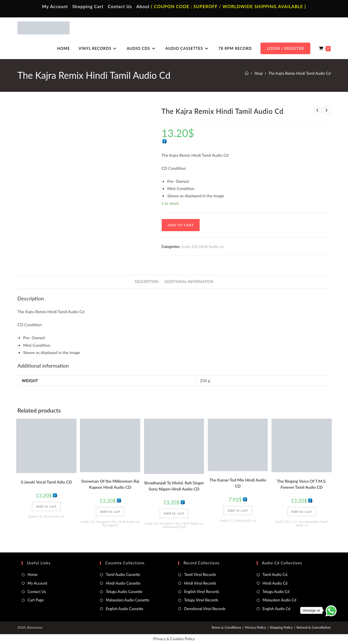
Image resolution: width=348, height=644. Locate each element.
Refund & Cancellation (313, 627)
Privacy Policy (255, 627)
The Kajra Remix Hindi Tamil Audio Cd (299, 73)
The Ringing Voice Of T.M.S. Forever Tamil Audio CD (302, 484)
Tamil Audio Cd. (275, 574)
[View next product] (327, 110)
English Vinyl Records (202, 592)
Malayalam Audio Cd (279, 600)
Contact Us (120, 6)
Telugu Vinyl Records (201, 600)
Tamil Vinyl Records (200, 574)
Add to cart (181, 225)
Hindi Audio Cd (275, 583)
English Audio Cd (276, 609)
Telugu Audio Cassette (124, 592)
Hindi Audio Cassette (123, 583)
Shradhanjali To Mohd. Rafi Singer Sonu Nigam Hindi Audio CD (174, 486)
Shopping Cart (88, 6)
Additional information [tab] (189, 282)
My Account (55, 6)
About (143, 6)
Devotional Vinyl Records (205, 609)
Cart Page (35, 600)
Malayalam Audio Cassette (127, 600)
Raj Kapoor (110, 525)
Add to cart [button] (46, 506)
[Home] (247, 73)
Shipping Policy (281, 627)
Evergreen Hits (106, 522)
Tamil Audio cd (54, 516)
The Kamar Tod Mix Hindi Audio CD (238, 483)
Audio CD (189, 247)
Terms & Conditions (226, 627)
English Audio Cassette (124, 609)
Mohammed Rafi (174, 527)
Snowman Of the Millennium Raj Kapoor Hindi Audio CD (110, 484)
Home (33, 574)
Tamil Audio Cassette (123, 574)
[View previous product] (318, 110)
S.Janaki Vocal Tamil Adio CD (47, 482)
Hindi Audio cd (211, 247)
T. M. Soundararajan (305, 522)
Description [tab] (147, 282)
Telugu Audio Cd (276, 592)
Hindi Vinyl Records (200, 583)
